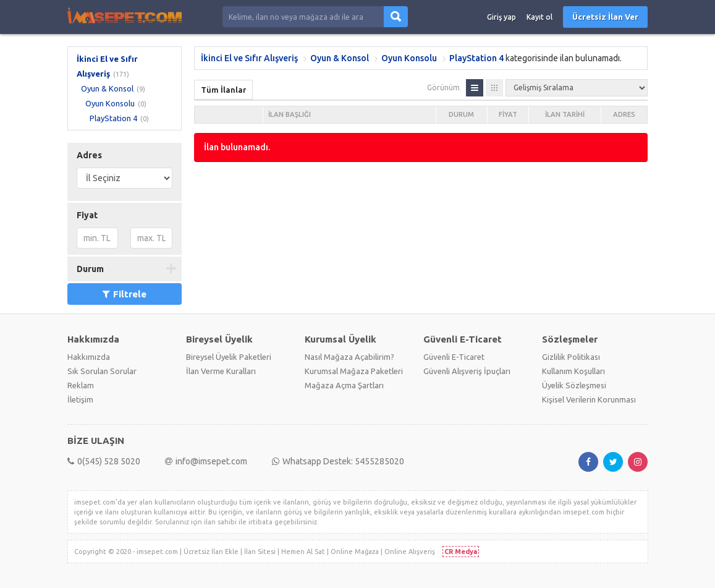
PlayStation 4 (113, 118)
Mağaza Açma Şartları (344, 385)
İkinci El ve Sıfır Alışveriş (249, 58)
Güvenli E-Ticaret (454, 357)
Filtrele (125, 294)
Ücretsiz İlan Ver (605, 17)
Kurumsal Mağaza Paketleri (354, 371)
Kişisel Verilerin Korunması (589, 399)
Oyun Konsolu (110, 103)
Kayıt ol (539, 17)
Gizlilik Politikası (571, 357)
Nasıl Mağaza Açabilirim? (349, 357)
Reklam (81, 385)
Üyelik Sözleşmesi (574, 385)
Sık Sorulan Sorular (102, 371)
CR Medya (461, 552)
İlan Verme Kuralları (221, 371)
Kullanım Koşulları (573, 371)
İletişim (80, 399)
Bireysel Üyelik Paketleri (229, 357)
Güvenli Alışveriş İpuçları (467, 371)
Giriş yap (501, 17)
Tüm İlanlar (223, 90)
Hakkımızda (89, 357)
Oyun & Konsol (107, 88)
